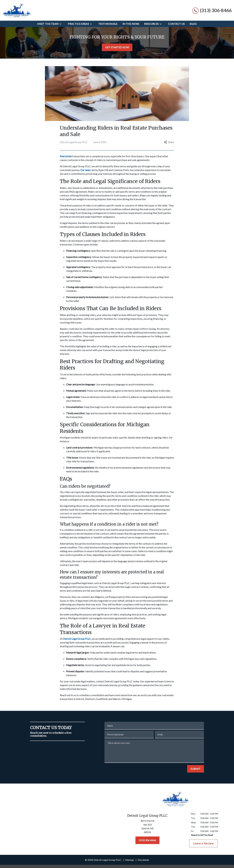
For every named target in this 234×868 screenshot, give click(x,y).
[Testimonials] (108, 24)
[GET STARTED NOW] (117, 47)
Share (169, 142)
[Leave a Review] (204, 843)
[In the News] (131, 24)
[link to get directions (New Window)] (148, 827)
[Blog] (193, 24)
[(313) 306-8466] (147, 840)
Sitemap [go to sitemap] (130, 860)
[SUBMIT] (196, 769)
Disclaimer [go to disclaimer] (143, 860)
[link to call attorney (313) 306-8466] (212, 10)
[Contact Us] (176, 24)
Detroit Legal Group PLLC (77, 166)
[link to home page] (17, 10)
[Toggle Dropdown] (61, 24)
